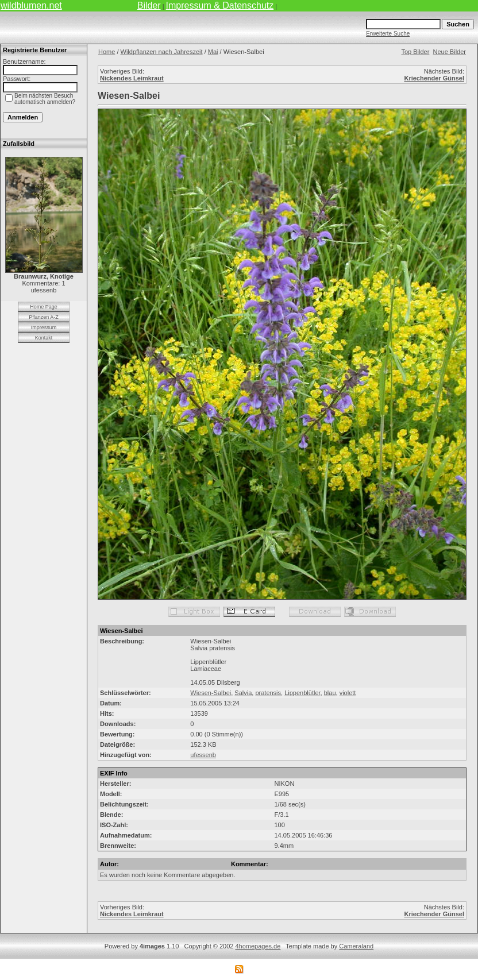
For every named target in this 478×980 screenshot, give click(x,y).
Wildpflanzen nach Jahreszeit (162, 52)
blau (330, 693)
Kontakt (44, 338)
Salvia (243, 693)
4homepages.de (258, 946)
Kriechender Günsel (434, 78)
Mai (213, 52)
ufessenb (203, 755)
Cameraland (356, 946)
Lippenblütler (302, 693)
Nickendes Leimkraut (132, 78)
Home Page (44, 307)
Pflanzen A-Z (44, 317)
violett (348, 693)
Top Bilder (415, 52)
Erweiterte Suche (388, 34)
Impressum (44, 327)
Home (107, 52)
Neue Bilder (450, 52)
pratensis (268, 693)
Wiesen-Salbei (211, 693)
